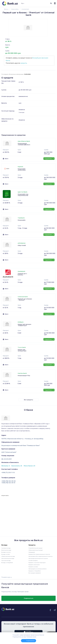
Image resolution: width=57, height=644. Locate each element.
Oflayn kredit (22, 245)
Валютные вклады (6, 550)
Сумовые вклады (6, 548)
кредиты (24, 63)
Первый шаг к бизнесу (22, 274)
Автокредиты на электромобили (37, 569)
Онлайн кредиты (33, 560)
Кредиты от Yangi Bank (35, 571)
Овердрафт (32, 552)
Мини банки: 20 (29, 466)
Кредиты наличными (34, 565)
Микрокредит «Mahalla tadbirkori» (24, 144)
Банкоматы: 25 (17, 466)
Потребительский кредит (35, 548)
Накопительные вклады (8, 558)
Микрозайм (22, 220)
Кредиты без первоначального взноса (39, 554)
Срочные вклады (6, 560)
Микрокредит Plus (24, 376)
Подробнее (49, 159)
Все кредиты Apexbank (35, 573)
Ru (23, 3)
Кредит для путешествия (22, 350)
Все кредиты (28, 400)
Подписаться (29, 598)
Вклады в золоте (6, 552)
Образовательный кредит (36, 550)
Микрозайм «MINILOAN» (22, 170)
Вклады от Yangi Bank (7, 563)
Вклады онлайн (6, 554)
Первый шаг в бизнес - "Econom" (25, 300)
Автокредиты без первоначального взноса (40, 556)
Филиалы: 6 (6, 466)
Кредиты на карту (33, 567)
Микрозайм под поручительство (23, 195)
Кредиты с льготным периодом (37, 563)
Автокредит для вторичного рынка (38, 558)
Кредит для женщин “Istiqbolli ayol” (24, 325)
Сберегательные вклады (8, 556)
